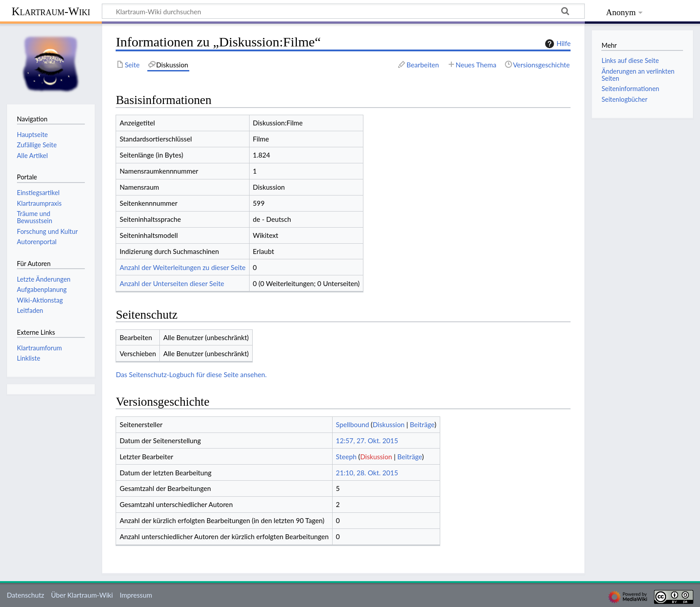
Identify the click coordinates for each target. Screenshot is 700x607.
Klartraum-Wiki (51, 11)
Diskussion (389, 424)
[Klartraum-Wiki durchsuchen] (343, 11)
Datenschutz (25, 595)
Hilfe (557, 44)
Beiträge (422, 424)
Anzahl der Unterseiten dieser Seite (172, 283)
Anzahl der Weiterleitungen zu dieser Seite (183, 267)
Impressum (136, 595)
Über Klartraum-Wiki (82, 595)
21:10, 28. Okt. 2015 (367, 473)
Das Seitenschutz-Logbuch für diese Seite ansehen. (191, 374)
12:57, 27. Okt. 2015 (367, 441)
